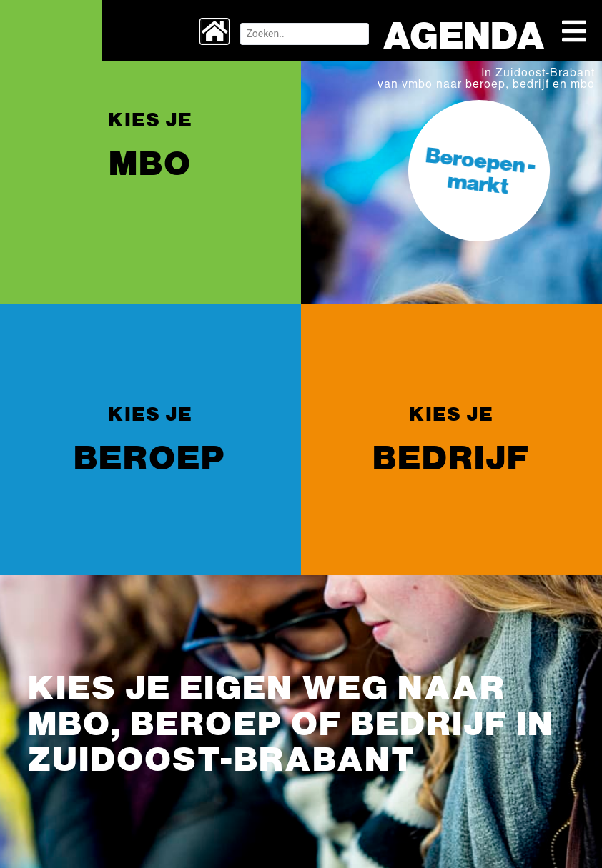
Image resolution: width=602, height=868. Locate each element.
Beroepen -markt (480, 169)
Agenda (457, 34)
